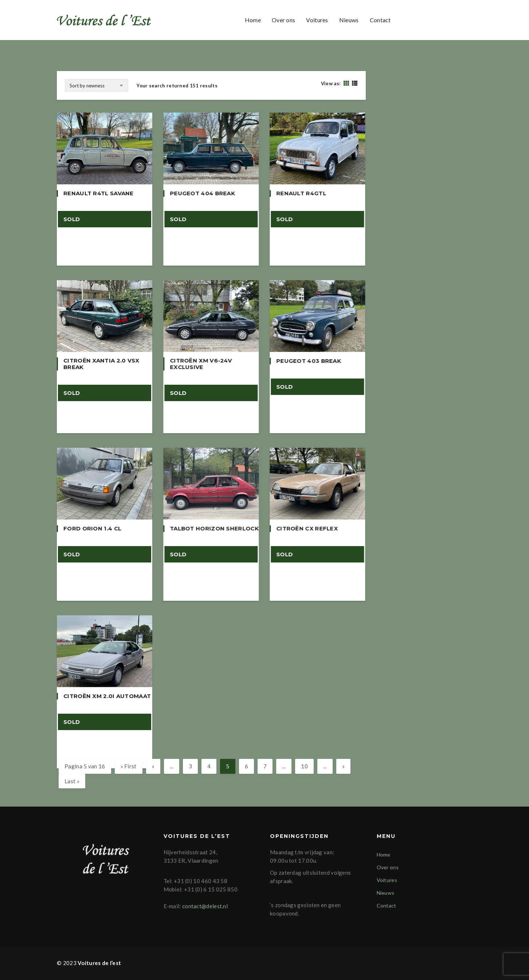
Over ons (283, 20)
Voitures (317, 20)
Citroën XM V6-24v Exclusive (201, 364)
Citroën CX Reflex (307, 529)
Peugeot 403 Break (309, 361)
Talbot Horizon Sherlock (214, 529)
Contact (380, 20)
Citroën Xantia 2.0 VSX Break (101, 364)
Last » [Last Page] (72, 781)
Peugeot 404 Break (202, 193)
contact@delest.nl (205, 906)
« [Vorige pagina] (153, 766)
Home (253, 20)
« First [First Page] (129, 766)
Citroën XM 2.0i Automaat (107, 696)
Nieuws (349, 20)
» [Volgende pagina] (343, 766)
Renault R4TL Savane (99, 193)
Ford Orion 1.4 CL (92, 529)
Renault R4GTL (301, 193)
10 (304, 766)
